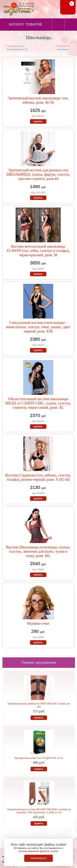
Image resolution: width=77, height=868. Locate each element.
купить (38, 121)
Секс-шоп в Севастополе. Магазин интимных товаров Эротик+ (18, 9)
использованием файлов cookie (38, 851)
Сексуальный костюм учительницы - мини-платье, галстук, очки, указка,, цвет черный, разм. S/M (38, 327)
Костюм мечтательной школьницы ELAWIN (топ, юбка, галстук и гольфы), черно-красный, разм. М (38, 251)
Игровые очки (38, 623)
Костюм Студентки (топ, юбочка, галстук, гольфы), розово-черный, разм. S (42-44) (38, 477)
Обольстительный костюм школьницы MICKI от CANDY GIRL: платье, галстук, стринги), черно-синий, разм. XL (38, 403)
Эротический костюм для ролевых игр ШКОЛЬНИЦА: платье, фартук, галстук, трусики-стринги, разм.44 (38, 174)
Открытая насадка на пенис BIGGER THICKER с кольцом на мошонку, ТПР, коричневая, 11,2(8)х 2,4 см (39, 811)
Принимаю (38, 858)
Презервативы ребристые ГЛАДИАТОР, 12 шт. (39, 758)
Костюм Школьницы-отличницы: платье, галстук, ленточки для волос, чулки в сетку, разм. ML (38, 551)
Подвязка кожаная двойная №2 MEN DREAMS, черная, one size (39, 705)
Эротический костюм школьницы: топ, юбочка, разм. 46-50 (38, 100)
